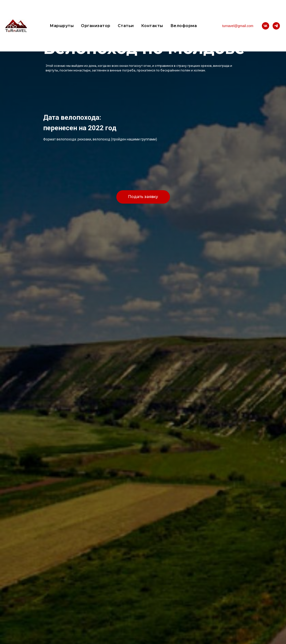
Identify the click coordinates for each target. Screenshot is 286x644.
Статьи (126, 26)
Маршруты (62, 26)
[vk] (266, 26)
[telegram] (276, 26)
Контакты (152, 26)
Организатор (96, 26)
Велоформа (184, 26)
